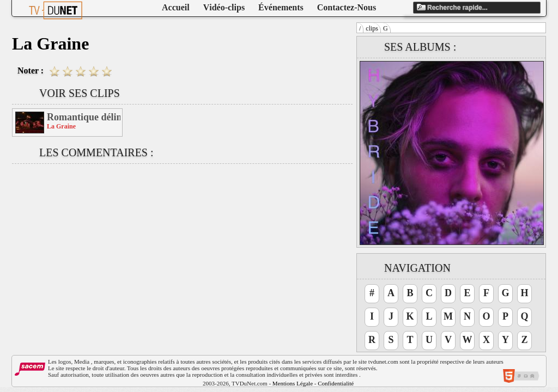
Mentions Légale (293, 383)
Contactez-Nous (347, 7)
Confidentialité (336, 383)
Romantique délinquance (84, 117)
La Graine (61, 126)
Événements (281, 7)
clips (372, 28)
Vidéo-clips (224, 7)
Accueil (176, 7)
